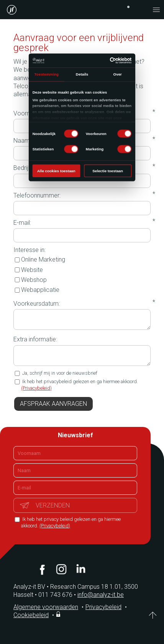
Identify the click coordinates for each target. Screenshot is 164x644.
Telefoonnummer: (37, 195)
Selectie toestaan (108, 171)
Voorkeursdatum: (37, 304)
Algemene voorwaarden (46, 607)
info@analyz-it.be (101, 595)
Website (28, 270)
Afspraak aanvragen (53, 404)
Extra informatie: (35, 339)
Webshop (30, 280)
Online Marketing (39, 259)
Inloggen (59, 614)
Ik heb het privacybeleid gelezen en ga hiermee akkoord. (80, 385)
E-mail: (22, 223)
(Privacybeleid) (36, 388)
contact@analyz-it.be (141, 10)
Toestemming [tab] (47, 74)
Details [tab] (82, 74)
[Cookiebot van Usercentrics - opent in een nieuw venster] (110, 60)
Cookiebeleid (31, 615)
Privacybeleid (103, 607)
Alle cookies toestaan (56, 171)
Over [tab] (117, 74)
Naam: (22, 141)
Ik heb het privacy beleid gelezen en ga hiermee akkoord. (71, 522)
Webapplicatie (36, 290)
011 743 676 (58, 595)
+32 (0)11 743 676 (128, 7)
